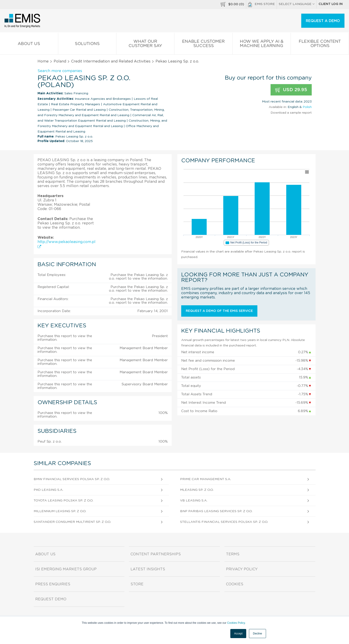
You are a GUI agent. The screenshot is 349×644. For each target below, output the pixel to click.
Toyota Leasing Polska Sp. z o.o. (63, 501)
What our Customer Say (145, 45)
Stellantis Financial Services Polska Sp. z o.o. (224, 522)
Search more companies (60, 71)
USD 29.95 (291, 90)
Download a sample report (291, 113)
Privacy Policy (242, 569)
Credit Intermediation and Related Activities (111, 61)
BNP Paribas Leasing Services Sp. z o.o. (216, 511)
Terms (233, 554)
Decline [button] (257, 634)
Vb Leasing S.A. (194, 501)
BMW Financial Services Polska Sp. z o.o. (72, 479)
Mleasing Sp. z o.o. (197, 490)
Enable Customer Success (203, 45)
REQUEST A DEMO (323, 21)
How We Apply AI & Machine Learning (262, 45)
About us (29, 45)
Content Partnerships (156, 554)
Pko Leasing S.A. (48, 490)
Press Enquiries (53, 584)
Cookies (235, 584)
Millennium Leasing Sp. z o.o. (60, 511)
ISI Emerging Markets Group (66, 569)
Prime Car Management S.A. (206, 479)
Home (43, 61)
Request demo (51, 599)
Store (137, 584)
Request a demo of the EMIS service (219, 311)
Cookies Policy (236, 623)
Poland (60, 61)
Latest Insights (148, 569)
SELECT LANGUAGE (297, 4)
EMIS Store (261, 5)
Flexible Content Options (320, 45)
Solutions (87, 45)
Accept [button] (238, 634)
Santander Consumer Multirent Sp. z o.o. (72, 522)
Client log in (331, 4)
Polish (307, 107)
